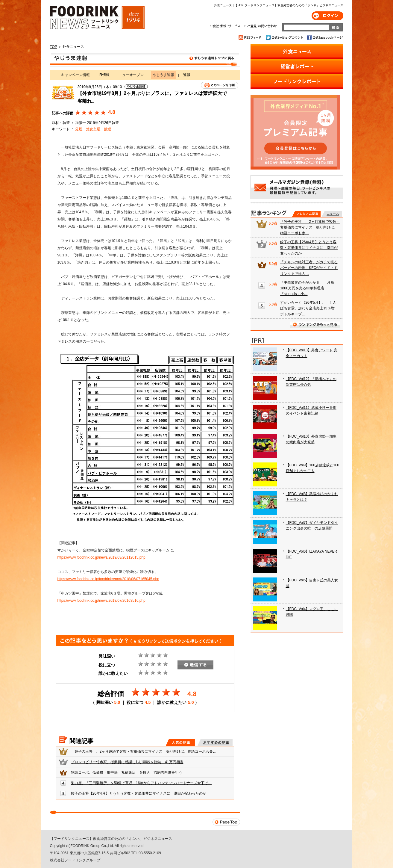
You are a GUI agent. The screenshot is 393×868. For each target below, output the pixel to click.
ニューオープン (131, 75)
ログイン (327, 16)
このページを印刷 (220, 85)
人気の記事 (180, 743)
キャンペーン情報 (75, 75)
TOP (54, 47)
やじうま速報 (145, 59)
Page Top (226, 822)
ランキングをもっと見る (315, 325)
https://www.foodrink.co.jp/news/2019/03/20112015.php (101, 557)
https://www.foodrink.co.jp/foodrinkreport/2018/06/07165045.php (108, 579)
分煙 (79, 129)
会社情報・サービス (226, 26)
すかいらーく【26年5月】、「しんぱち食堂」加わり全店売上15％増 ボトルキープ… (309, 308)
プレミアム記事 (306, 214)
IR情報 (104, 75)
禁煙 (107, 129)
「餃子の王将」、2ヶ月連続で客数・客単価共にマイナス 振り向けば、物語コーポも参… (144, 751)
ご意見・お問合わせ (261, 26)
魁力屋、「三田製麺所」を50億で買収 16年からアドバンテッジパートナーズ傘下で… (141, 783)
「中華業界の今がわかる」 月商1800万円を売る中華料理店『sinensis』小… (307, 288)
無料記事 (332, 214)
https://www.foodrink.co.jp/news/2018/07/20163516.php (101, 601)
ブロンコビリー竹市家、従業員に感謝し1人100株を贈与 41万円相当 (127, 762)
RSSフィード (251, 37)
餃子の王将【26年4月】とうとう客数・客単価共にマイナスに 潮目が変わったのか (139, 793)
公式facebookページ (324, 37)
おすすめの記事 (215, 743)
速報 (187, 75)
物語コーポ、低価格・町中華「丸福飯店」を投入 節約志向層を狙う (127, 772)
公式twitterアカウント (285, 37)
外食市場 (93, 129)
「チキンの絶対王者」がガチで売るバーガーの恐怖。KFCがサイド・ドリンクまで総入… (309, 268)
